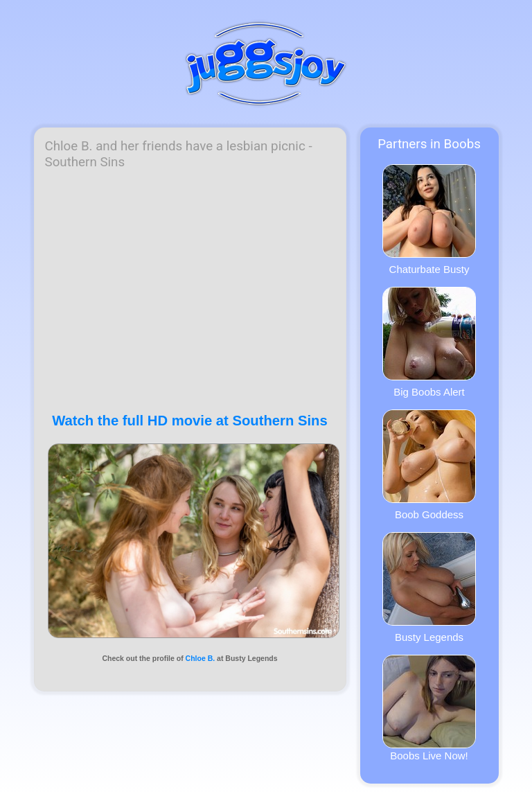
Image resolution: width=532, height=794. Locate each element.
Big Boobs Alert (429, 342)
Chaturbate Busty (429, 220)
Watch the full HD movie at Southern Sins (190, 421)
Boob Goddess (429, 465)
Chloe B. (201, 658)
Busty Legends (429, 588)
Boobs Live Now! (429, 708)
